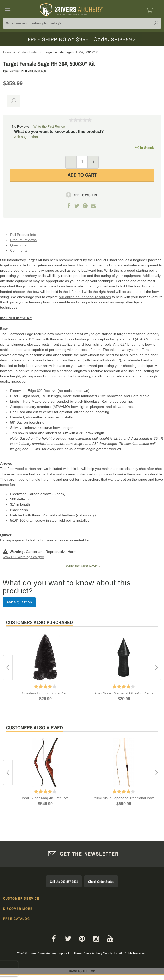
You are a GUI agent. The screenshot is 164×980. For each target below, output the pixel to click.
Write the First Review (49, 126)
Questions (18, 245)
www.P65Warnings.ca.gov (23, 557)
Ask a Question (26, 137)
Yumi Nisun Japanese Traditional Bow (124, 798)
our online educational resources (85, 297)
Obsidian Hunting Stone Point (45, 693)
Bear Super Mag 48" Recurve (45, 798)
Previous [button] (8, 667)
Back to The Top (82, 971)
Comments (19, 250)
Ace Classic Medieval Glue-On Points (124, 693)
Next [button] (157, 667)
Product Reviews (23, 240)
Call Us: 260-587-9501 (64, 882)
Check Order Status (101, 882)
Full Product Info (23, 235)
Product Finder (28, 52)
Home (7, 52)
